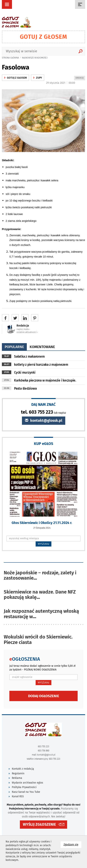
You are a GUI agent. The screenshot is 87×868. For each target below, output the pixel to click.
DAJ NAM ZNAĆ (43, 404)
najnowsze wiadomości (35, 58)
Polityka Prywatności (24, 787)
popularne (14, 347)
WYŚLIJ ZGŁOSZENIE (39, 824)
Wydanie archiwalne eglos (27, 783)
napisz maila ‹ (23, 329)
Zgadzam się (72, 844)
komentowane (42, 347)
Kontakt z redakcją (23, 769)
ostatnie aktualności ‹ (27, 332)
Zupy (38, 78)
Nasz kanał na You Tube (26, 792)
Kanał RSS (18, 796)
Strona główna (10, 58)
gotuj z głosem (15, 78)
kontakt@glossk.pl (44, 421)
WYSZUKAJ (44, 544)
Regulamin (18, 773)
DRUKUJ (80, 78)
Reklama (17, 778)
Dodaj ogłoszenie (44, 696)
